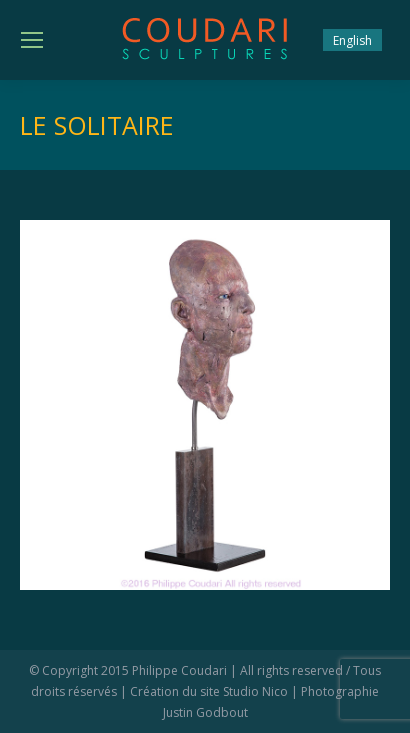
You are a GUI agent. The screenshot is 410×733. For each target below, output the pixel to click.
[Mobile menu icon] (32, 40)
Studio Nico (255, 691)
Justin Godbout (205, 712)
